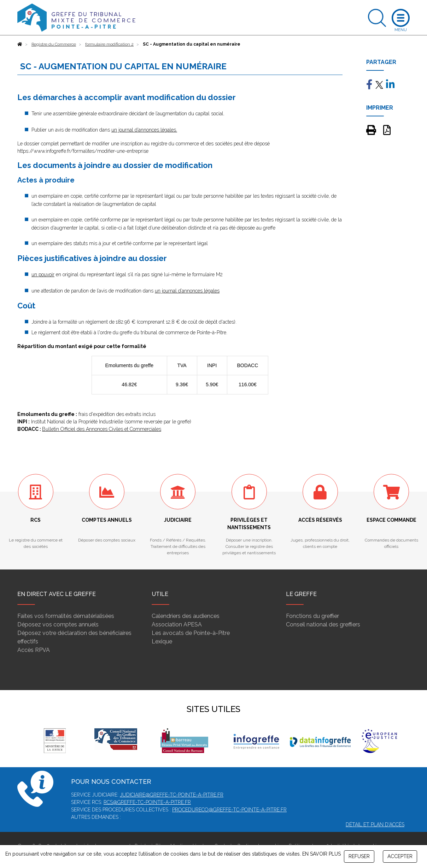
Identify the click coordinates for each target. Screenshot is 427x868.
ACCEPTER (400, 856)
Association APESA (177, 624)
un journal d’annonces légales (187, 291)
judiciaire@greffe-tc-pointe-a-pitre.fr (172, 795)
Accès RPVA (34, 650)
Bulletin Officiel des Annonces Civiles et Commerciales (102, 429)
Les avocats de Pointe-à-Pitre (191, 633)
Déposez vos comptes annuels (58, 624)
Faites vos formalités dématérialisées (66, 616)
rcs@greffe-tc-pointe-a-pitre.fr (147, 802)
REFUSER (359, 856)
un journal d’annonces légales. (144, 130)
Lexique (162, 641)
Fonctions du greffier (312, 616)
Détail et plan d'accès (375, 824)
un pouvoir (43, 274)
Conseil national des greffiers (323, 624)
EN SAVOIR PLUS (321, 854)
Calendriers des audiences (186, 616)
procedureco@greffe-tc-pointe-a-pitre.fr (229, 810)
